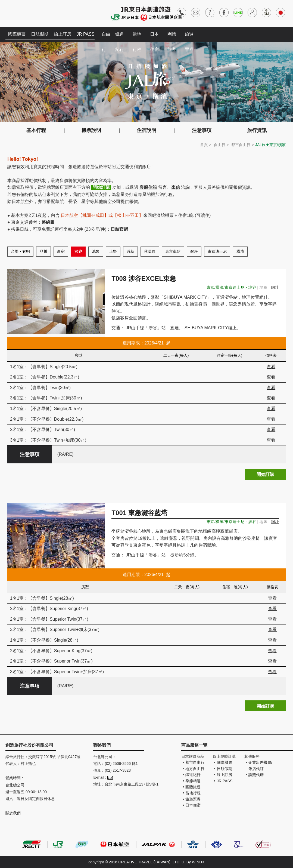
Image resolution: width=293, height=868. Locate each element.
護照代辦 (256, 775)
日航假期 (40, 34)
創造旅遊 (22, 13)
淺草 (130, 251)
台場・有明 (20, 251)
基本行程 (36, 130)
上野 (113, 251)
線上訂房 (63, 34)
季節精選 (193, 781)
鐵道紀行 (120, 37)
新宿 (61, 251)
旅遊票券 (189, 37)
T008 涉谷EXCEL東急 (144, 278)
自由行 (106, 37)
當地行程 (137, 37)
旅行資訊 (257, 130)
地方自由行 (195, 769)
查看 (271, 367)
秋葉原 (150, 251)
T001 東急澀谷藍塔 (139, 513)
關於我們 (13, 813)
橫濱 (240, 251)
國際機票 (17, 34)
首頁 (204, 145)
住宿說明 (146, 130)
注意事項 (202, 130)
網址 (275, 287)
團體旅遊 (172, 37)
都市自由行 (241, 145)
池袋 (96, 251)
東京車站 (173, 251)
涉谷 (78, 251)
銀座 (194, 251)
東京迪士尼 (217, 251)
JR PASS (86, 34)
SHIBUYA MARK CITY (185, 297)
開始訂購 (265, 474)
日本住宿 (154, 37)
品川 (43, 251)
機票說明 (91, 130)
